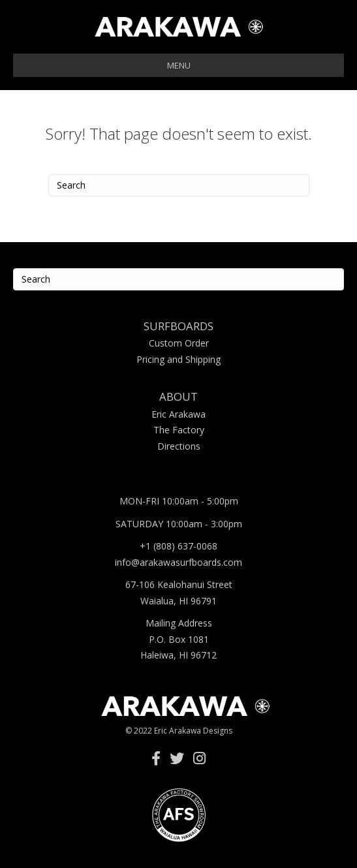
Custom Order (179, 343)
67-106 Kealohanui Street (179, 584)
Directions (179, 446)
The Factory (179, 430)
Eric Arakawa (178, 414)
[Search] (179, 185)
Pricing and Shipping (178, 359)
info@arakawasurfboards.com (178, 562)
